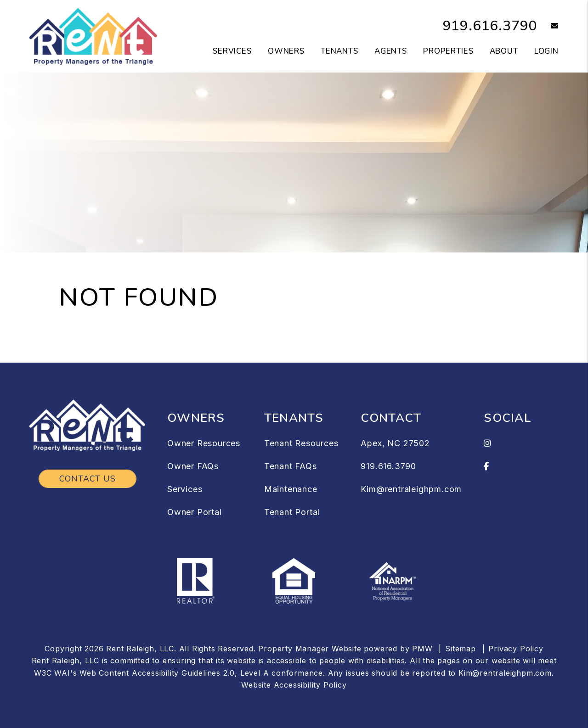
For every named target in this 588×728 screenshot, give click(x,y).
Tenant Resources (301, 443)
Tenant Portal (292, 512)
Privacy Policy (516, 649)
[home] (93, 36)
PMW (422, 649)
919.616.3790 (490, 26)
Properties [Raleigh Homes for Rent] (448, 51)
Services (185, 489)
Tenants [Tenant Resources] (339, 51)
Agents (391, 51)
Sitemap (461, 649)
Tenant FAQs (291, 466)
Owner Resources (204, 443)
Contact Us (88, 479)
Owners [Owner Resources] (286, 51)
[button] (548, 26)
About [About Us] (504, 51)
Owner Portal (195, 512)
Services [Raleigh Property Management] (232, 51)
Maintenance (291, 489)
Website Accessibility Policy (294, 685)
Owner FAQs (193, 466)
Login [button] (546, 51)
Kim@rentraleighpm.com (411, 489)
